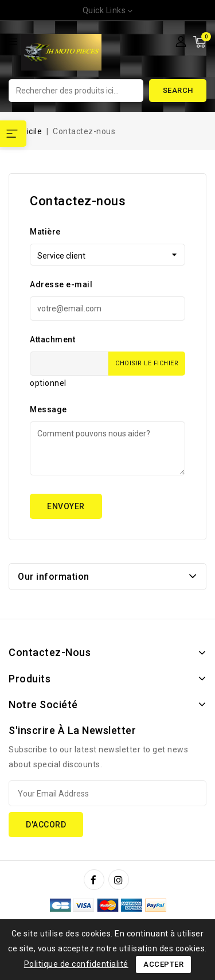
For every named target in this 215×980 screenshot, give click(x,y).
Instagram (120, 880)
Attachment (52, 339)
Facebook (95, 880)
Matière (45, 232)
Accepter (163, 964)
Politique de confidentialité (76, 964)
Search (178, 90)
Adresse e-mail (61, 284)
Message (48, 409)
